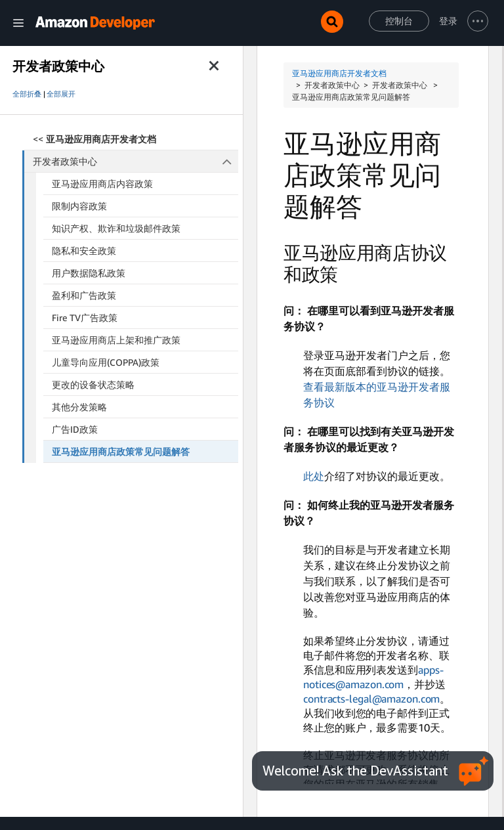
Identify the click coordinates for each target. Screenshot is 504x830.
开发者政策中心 (136, 161)
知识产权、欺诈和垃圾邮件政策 (116, 228)
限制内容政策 (79, 206)
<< (94, 139)
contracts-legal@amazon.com (371, 699)
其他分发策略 (79, 407)
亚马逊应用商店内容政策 (102, 184)
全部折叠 (27, 94)
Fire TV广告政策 (85, 317)
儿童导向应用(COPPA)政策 (106, 362)
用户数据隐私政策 (89, 273)
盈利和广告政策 (84, 295)
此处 (314, 476)
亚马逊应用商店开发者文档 (339, 73)
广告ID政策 (75, 429)
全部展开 (61, 94)
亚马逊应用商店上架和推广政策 (116, 340)
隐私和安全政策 (84, 251)
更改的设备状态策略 (93, 384)
